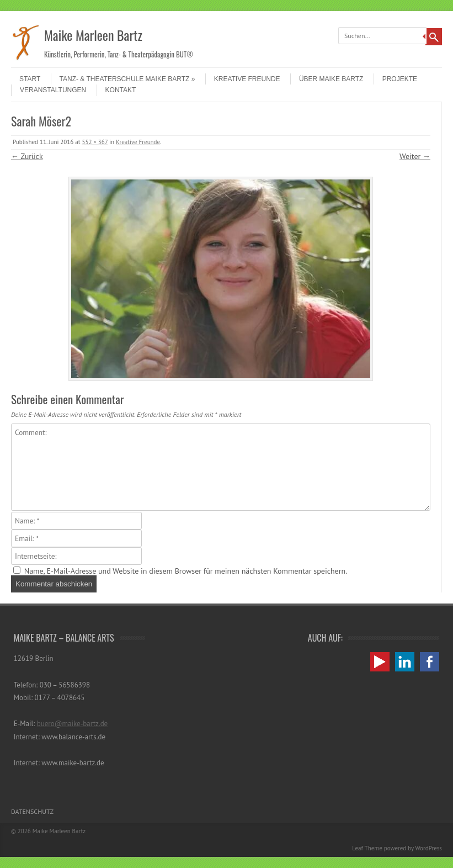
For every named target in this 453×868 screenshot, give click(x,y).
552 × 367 (95, 142)
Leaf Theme (367, 848)
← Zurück (27, 156)
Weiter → (415, 156)
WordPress (428, 848)
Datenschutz (32, 811)
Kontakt (121, 90)
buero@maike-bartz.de (73, 724)
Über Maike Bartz (331, 79)
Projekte (400, 79)
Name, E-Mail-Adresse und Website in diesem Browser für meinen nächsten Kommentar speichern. (186, 571)
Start (30, 79)
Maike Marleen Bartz (93, 35)
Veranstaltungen (53, 90)
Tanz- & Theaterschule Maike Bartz (127, 79)
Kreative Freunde (247, 79)
